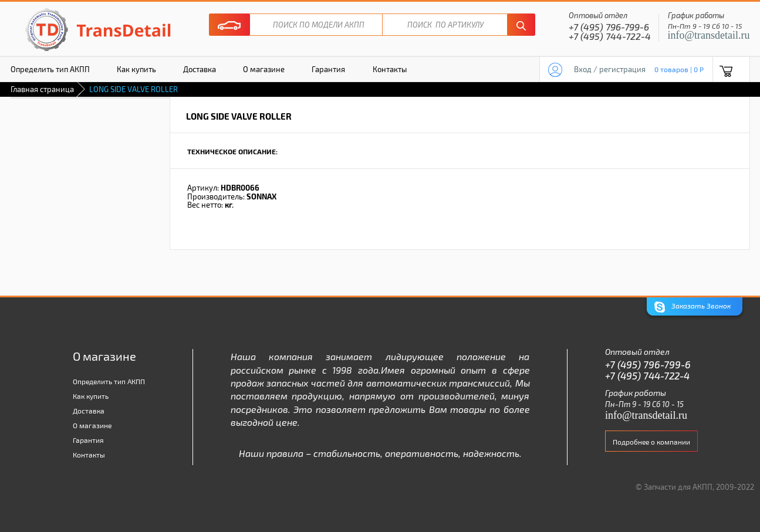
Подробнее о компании (651, 442)
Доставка (200, 69)
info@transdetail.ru (709, 35)
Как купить (136, 69)
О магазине (264, 69)
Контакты (390, 69)
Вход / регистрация (610, 69)
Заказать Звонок (693, 307)
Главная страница (42, 89)
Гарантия (328, 69)
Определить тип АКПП (109, 381)
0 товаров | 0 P (679, 69)
